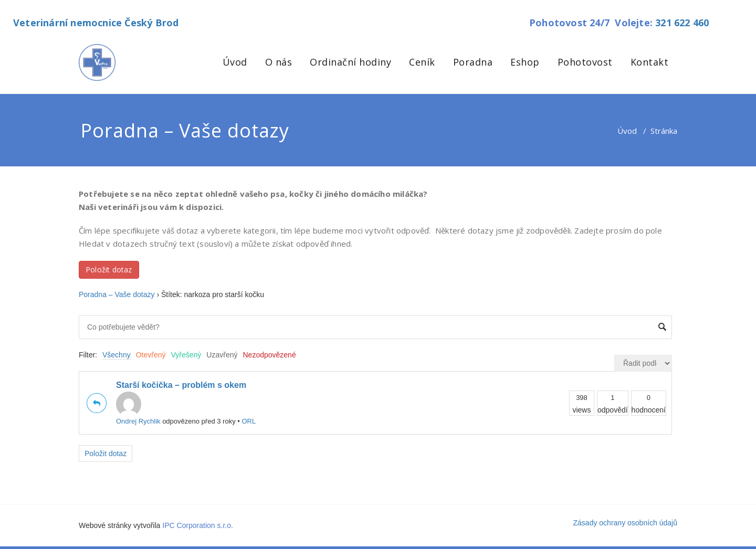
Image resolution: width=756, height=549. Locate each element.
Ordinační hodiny (350, 62)
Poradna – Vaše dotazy (117, 294)
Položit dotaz (106, 453)
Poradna (473, 62)
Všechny (117, 355)
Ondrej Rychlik (138, 408)
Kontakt (650, 62)
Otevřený (151, 355)
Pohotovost (585, 62)
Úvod (235, 62)
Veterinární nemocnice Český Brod (96, 23)
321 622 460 (682, 23)
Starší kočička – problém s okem (181, 385)
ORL (249, 421)
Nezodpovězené (270, 355)
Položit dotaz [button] (109, 270)
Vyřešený (186, 355)
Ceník (422, 62)
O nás (279, 62)
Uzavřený (222, 355)
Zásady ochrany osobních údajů (625, 523)
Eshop (525, 62)
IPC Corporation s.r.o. (198, 525)
